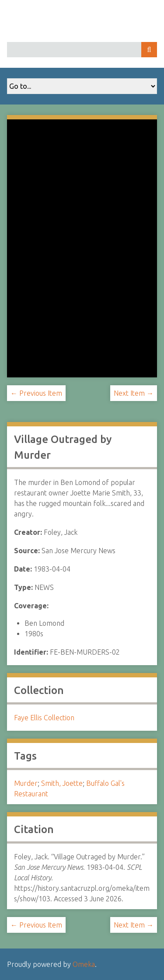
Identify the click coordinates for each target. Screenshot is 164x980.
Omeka (84, 964)
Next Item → (134, 393)
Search (149, 50)
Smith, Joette (62, 783)
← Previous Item (36, 393)
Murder (26, 783)
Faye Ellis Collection (44, 718)
